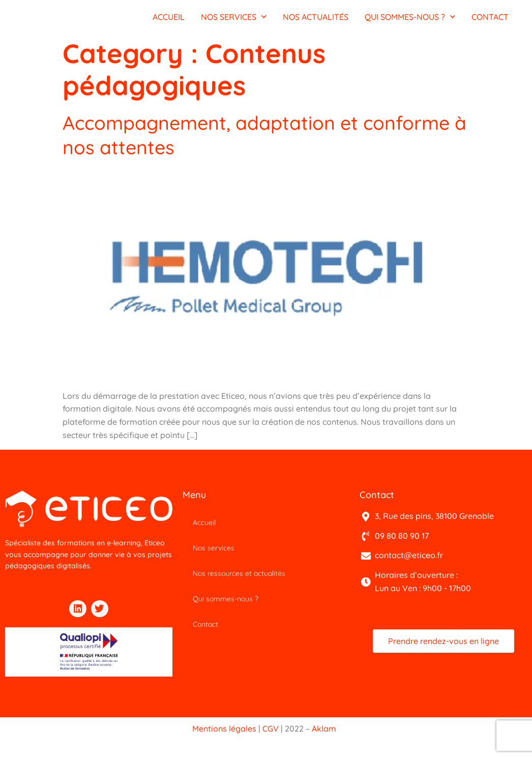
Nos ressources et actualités (239, 578)
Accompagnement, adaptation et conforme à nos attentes (222, 139)
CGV (271, 738)
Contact (205, 629)
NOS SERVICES (234, 19)
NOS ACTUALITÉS (316, 19)
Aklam (324, 738)
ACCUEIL (169, 19)
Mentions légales (224, 738)
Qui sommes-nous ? (226, 604)
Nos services (214, 553)
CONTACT (490, 19)
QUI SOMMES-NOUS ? (410, 19)
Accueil (204, 528)
